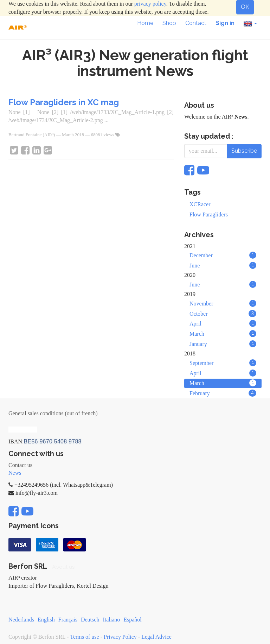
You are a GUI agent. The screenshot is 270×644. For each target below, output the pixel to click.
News (15, 473)
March (223, 334)
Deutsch (90, 620)
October (223, 314)
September (223, 363)
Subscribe (244, 151)
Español (133, 620)
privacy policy (150, 4)
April (223, 323)
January (223, 344)
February (223, 393)
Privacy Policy (120, 637)
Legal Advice (156, 637)
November (223, 303)
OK (245, 7)
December (223, 255)
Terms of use (84, 637)
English (46, 620)
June (223, 265)
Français (68, 620)
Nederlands (21, 620)
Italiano (111, 620)
